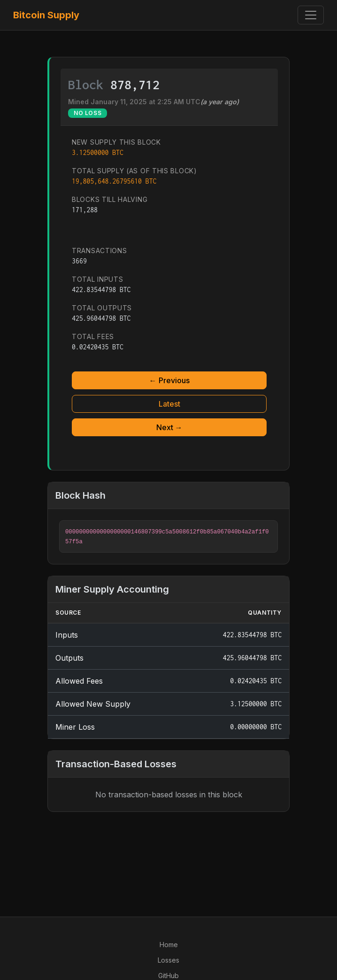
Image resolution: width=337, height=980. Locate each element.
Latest (169, 404)
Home (169, 945)
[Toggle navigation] (311, 15)
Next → (169, 427)
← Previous (169, 380)
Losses (168, 960)
